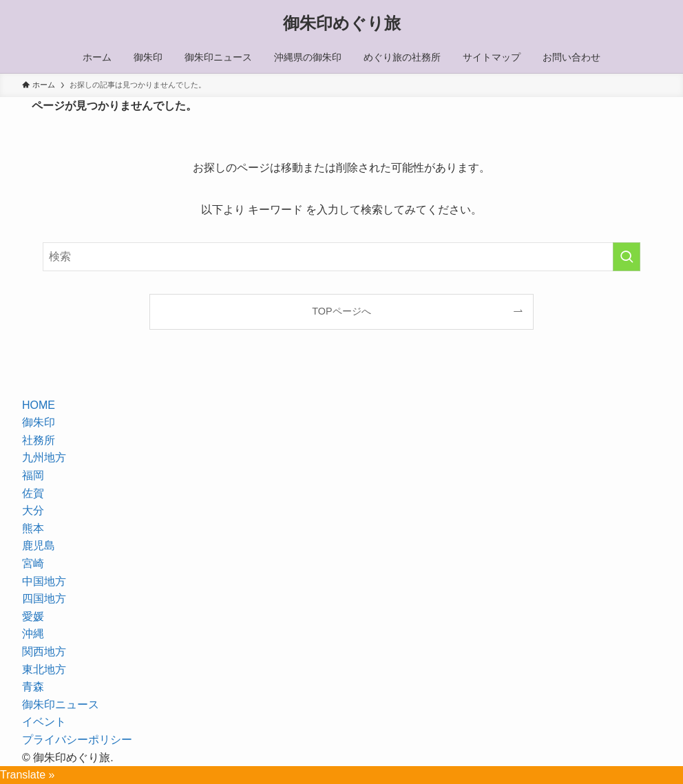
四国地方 (44, 598)
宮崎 (33, 563)
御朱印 (39, 422)
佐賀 (33, 493)
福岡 (33, 475)
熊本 (33, 528)
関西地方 (44, 651)
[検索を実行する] (627, 257)
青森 (33, 687)
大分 (33, 510)
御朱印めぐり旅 (342, 23)
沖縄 (33, 634)
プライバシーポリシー (77, 740)
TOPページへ (341, 311)
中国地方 (44, 581)
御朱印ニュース (61, 704)
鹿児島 (39, 545)
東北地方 (44, 669)
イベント (44, 722)
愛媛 (33, 616)
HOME (39, 405)
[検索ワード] (341, 257)
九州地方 (44, 457)
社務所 (39, 440)
